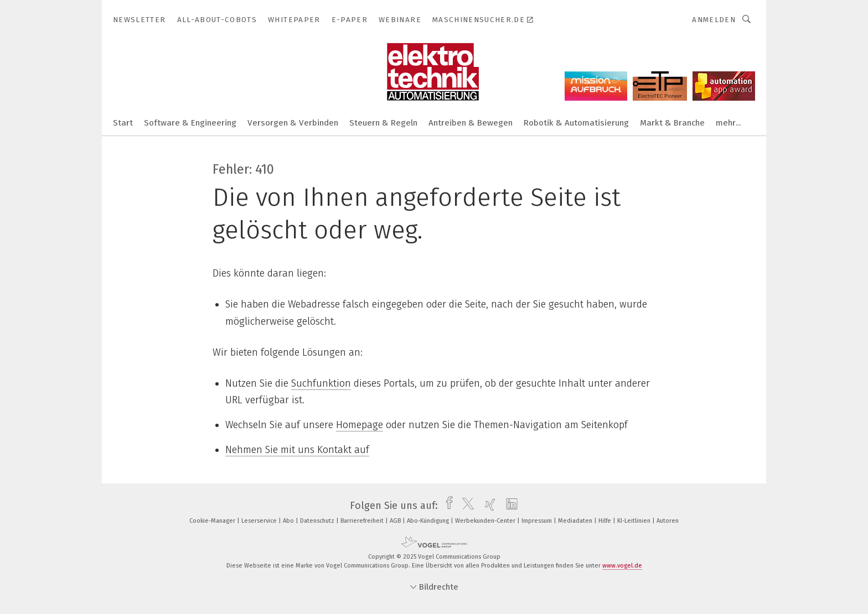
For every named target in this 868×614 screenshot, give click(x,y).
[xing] (487, 506)
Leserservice (260, 521)
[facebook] (446, 506)
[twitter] (465, 506)
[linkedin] (509, 506)
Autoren (668, 521)
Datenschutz (318, 521)
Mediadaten (576, 521)
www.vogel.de (622, 566)
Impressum (538, 521)
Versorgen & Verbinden (293, 123)
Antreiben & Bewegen (471, 123)
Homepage (360, 425)
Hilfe (606, 521)
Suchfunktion (321, 383)
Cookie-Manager (213, 521)
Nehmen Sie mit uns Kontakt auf (297, 450)
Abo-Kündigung (429, 521)
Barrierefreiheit (363, 521)
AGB (396, 521)
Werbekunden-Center (486, 521)
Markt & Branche (672, 123)
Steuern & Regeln (383, 123)
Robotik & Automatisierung (576, 123)
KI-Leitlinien (635, 521)
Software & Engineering (190, 123)
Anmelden (714, 20)
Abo (289, 521)
